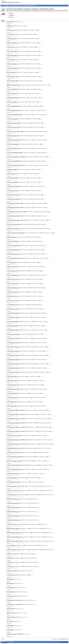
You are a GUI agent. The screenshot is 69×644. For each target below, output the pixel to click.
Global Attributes (3, 14)
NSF (62, 639)
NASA (64, 639)
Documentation (4, 643)
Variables (3, 21)
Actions (3, 9)
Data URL (3, 11)
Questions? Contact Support (64, 642)
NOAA (67, 639)
